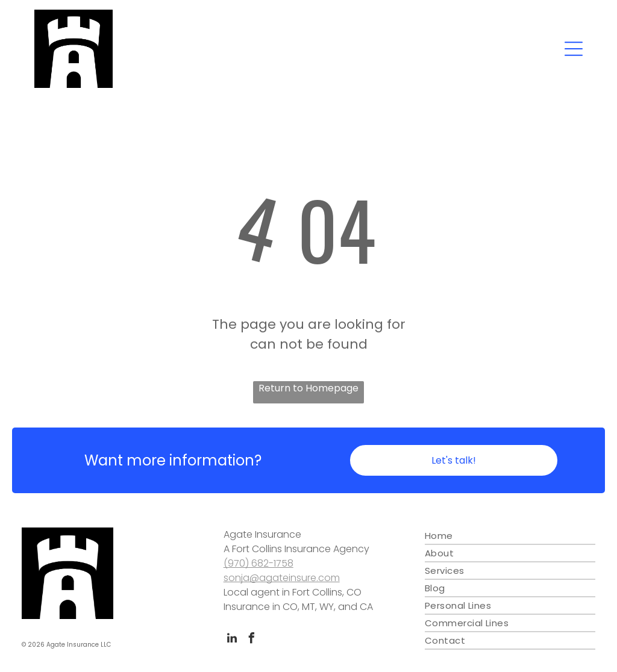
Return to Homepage (308, 388)
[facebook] (252, 640)
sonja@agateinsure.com (282, 578)
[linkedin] (232, 640)
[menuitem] (510, 536)
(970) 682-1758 (258, 563)
